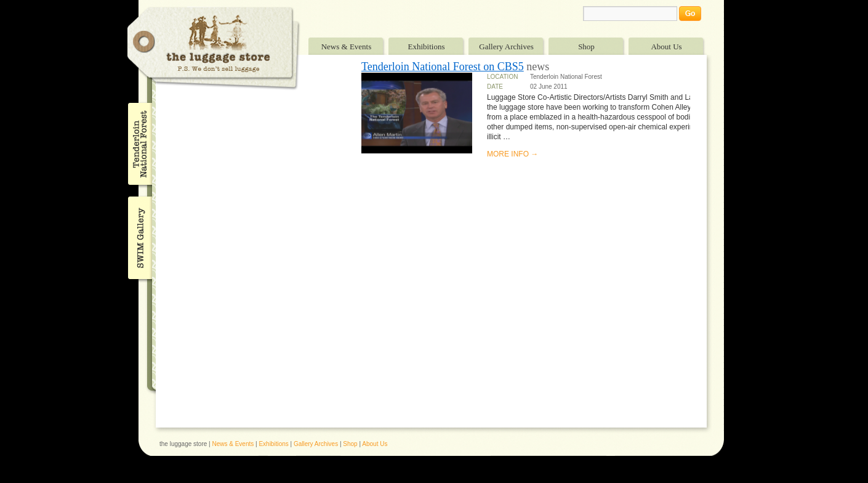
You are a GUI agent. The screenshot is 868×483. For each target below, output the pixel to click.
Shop (586, 47)
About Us (666, 47)
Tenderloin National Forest (139, 144)
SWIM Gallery (139, 236)
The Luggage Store (214, 48)
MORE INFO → (512, 154)
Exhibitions (427, 47)
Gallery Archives (506, 47)
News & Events (347, 47)
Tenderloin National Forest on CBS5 (443, 67)
